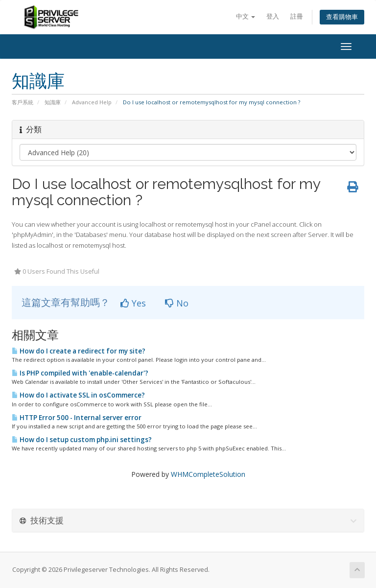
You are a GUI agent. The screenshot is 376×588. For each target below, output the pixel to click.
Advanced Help (92, 102)
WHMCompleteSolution (208, 474)
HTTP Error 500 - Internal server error (77, 418)
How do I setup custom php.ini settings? (82, 440)
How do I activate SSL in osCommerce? (78, 395)
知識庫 (53, 102)
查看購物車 (342, 17)
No (177, 303)
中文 (246, 16)
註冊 (297, 16)
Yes (133, 303)
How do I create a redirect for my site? (79, 351)
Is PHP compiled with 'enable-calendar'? (80, 373)
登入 (273, 16)
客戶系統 (23, 102)
